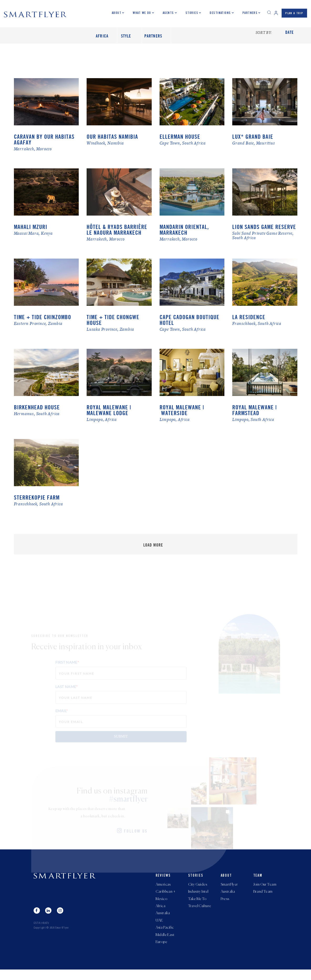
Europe (162, 952)
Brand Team (263, 897)
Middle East (165, 945)
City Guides (198, 890)
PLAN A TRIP (294, 14)
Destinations (220, 13)
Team (258, 880)
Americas (163, 890)
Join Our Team (265, 890)
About (116, 13)
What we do (142, 13)
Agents (168, 13)
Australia (163, 921)
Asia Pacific (165, 937)
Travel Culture (200, 913)
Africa (161, 913)
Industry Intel (198, 897)
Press (225, 905)
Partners (250, 13)
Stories (192, 13)
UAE (159, 929)
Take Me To (197, 905)
